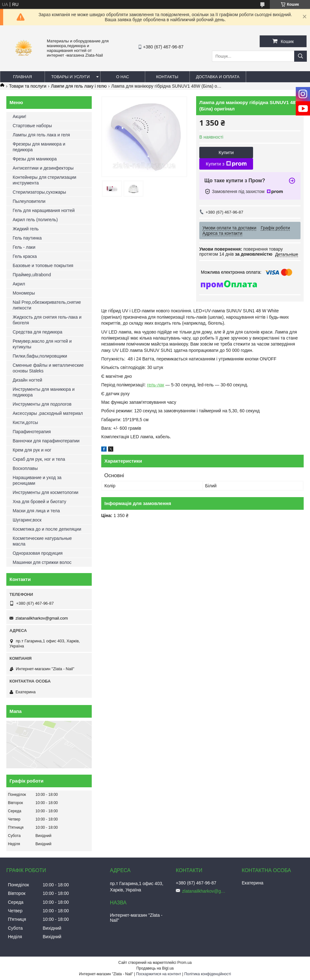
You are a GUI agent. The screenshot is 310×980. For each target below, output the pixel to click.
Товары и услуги (71, 77)
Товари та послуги (28, 86)
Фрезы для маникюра (35, 159)
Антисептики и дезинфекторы (43, 168)
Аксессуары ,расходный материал (48, 413)
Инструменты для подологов (42, 404)
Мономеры (24, 293)
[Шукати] (301, 56)
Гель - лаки (24, 247)
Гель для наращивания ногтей (44, 210)
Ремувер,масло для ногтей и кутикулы (42, 344)
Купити (226, 152)
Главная (22, 77)
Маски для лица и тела (36, 511)
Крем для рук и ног (32, 450)
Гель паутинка (27, 238)
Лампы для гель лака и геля (41, 135)
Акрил (19, 284)
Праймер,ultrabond (32, 275)
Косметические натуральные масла (42, 541)
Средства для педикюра (37, 332)
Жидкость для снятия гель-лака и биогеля (47, 320)
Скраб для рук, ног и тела (39, 459)
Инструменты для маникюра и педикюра (44, 392)
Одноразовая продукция (38, 553)
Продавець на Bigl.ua (155, 968)
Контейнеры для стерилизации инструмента (44, 180)
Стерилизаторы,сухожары (39, 192)
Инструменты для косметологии (46, 492)
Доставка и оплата (218, 77)
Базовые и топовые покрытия (43, 265)
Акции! (19, 116)
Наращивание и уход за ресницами (37, 480)
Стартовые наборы (32, 126)
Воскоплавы (25, 468)
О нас (123, 77)
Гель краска (25, 256)
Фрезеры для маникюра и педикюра (39, 147)
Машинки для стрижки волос (42, 562)
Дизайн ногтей (27, 380)
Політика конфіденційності (208, 974)
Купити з (226, 164)
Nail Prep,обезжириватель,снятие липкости (47, 305)
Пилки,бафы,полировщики (40, 356)
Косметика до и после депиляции (47, 529)
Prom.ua (185, 963)
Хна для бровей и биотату (39, 502)
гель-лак (156, 385)
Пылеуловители (29, 201)
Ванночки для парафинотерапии (46, 441)
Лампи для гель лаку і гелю (79, 86)
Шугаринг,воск (27, 520)
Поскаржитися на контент (158, 974)
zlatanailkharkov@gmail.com (42, 618)
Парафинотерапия (32, 432)
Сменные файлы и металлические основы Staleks (48, 368)
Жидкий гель (26, 229)
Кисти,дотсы (25, 422)
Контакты (167, 77)
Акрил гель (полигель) (35, 220)
